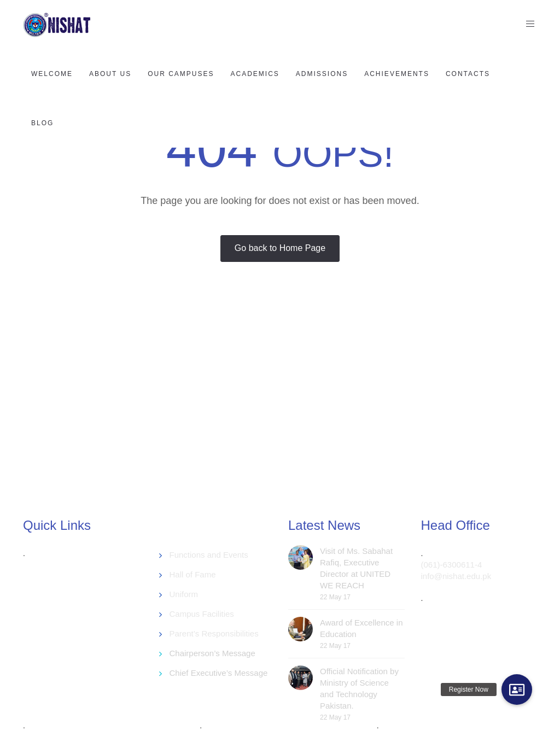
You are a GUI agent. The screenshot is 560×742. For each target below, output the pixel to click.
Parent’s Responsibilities (214, 633)
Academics (255, 74)
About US (110, 74)
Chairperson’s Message (212, 653)
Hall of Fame (193, 574)
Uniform (184, 594)
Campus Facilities (202, 614)
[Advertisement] (288, 412)
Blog (42, 123)
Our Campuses (181, 74)
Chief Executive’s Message (219, 673)
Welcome (52, 74)
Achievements (397, 74)
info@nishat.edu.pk (456, 576)
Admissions (322, 74)
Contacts (468, 74)
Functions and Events (209, 555)
